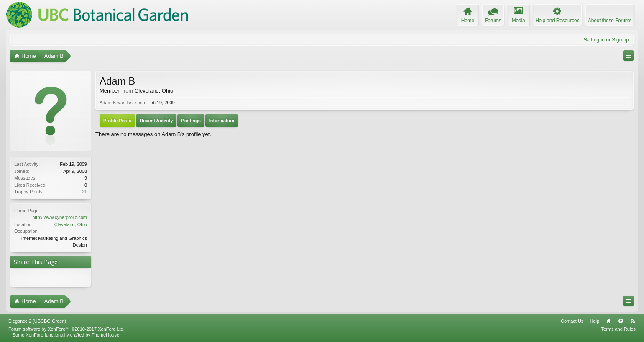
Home (608, 321)
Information (222, 121)
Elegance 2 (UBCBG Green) (37, 321)
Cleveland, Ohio (71, 224)
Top (621, 321)
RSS (633, 321)
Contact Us (572, 321)
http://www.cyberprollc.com (60, 217)
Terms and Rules (618, 329)
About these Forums (610, 21)
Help (594, 321)
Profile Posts (117, 121)
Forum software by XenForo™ (66, 329)
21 (84, 192)
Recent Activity (156, 121)
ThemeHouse (105, 335)
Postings (191, 121)
